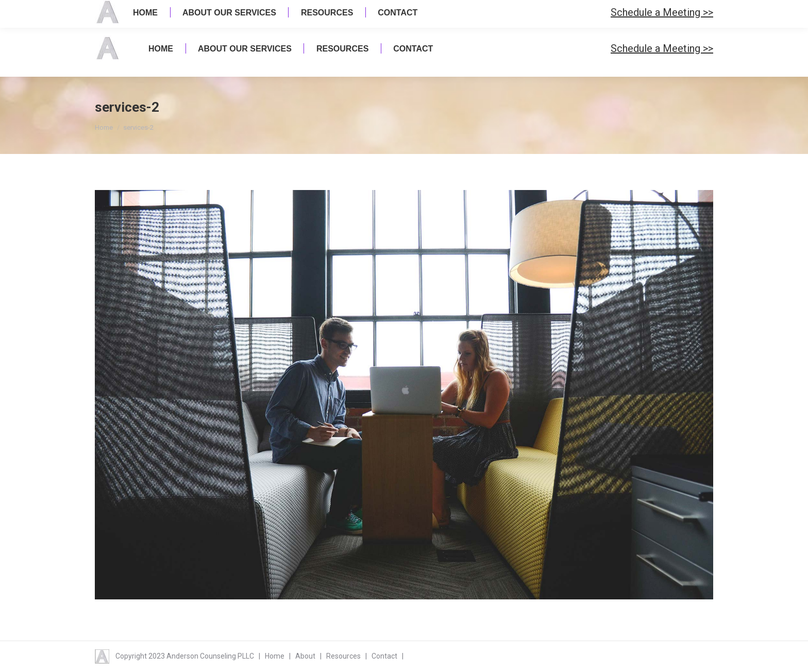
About (305, 656)
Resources (343, 656)
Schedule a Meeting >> (662, 48)
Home (104, 127)
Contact (384, 656)
